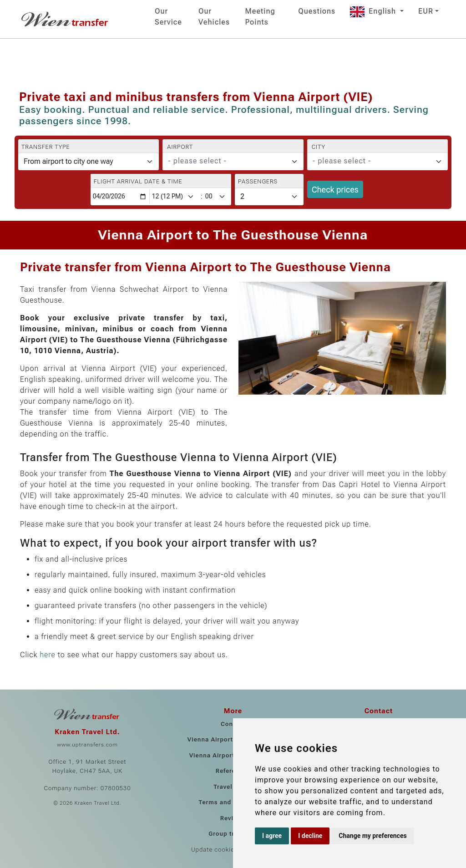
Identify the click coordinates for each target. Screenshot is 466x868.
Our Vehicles (214, 17)
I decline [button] (310, 836)
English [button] (374, 11)
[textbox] (227, 161)
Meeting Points (260, 17)
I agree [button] (272, 836)
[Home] (66, 19)
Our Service (168, 17)
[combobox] (233, 162)
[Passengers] (269, 197)
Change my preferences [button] (372, 836)
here (48, 655)
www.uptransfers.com (87, 745)
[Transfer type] (89, 162)
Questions (317, 11)
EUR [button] (426, 11)
